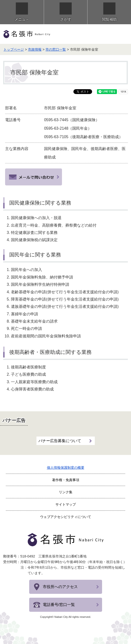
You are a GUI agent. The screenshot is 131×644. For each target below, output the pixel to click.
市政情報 (35, 49)
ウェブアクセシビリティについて (66, 517)
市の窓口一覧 (56, 49)
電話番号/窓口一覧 (59, 605)
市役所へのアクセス (60, 587)
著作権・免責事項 (66, 480)
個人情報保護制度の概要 (66, 468)
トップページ (14, 49)
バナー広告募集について (60, 441)
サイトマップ (66, 504)
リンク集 (66, 492)
